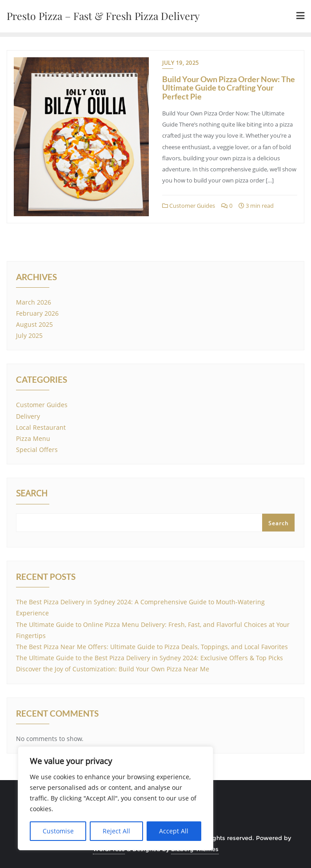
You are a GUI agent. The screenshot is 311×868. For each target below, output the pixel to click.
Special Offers (37, 450)
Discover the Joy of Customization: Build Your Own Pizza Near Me (113, 669)
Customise (58, 831)
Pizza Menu (33, 438)
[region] (116, 798)
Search (32, 494)
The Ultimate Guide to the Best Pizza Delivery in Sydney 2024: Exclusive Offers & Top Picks (150, 658)
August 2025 (34, 324)
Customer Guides (189, 206)
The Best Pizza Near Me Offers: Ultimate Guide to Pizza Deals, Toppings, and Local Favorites (152, 647)
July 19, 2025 (181, 63)
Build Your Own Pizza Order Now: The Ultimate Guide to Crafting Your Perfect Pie (229, 88)
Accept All (174, 831)
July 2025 (29, 335)
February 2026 (37, 313)
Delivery (28, 416)
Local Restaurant (41, 427)
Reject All (116, 831)
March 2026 (34, 302)
